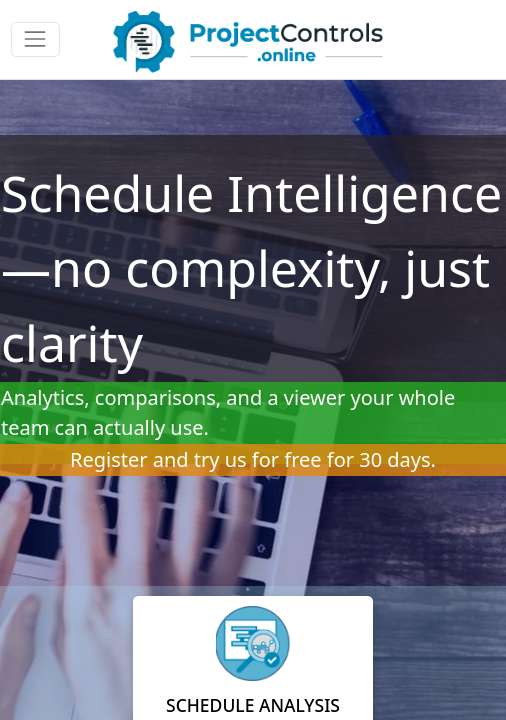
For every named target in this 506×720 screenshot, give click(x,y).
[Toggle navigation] (35, 39)
